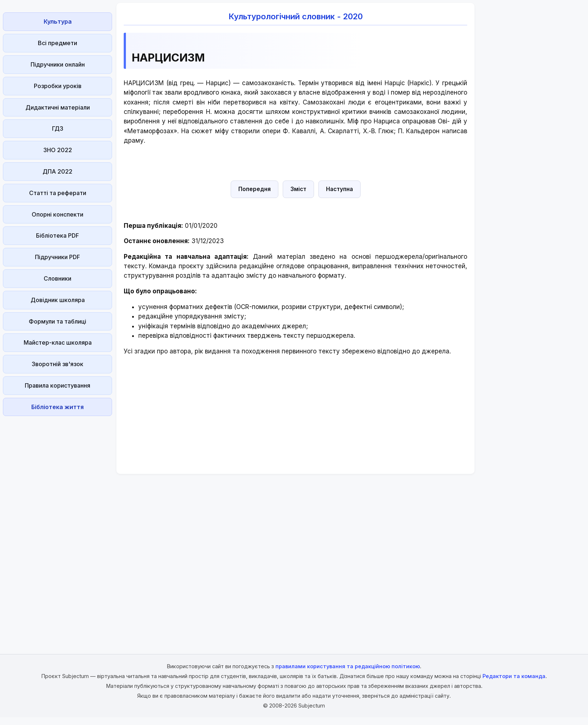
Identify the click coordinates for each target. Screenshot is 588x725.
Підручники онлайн (58, 64)
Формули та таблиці (57, 321)
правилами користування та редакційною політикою (348, 666)
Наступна (339, 189)
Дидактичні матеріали (58, 107)
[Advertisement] (57, 528)
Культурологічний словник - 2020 (296, 16)
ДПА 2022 (57, 171)
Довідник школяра (58, 300)
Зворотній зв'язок (57, 364)
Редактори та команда (514, 676)
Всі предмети (57, 43)
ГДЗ (58, 128)
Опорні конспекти (57, 214)
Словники (57, 278)
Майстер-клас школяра (58, 342)
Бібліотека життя (57, 407)
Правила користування (57, 385)
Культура (58, 21)
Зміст (298, 189)
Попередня (255, 189)
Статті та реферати (58, 193)
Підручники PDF (57, 257)
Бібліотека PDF (57, 235)
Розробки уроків (58, 86)
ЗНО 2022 (58, 150)
